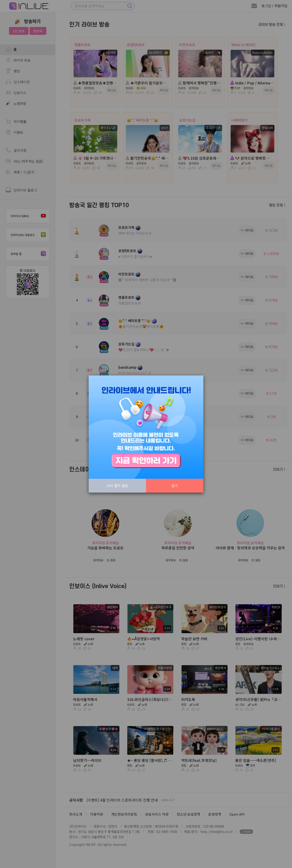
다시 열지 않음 (117, 486)
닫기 (175, 486)
